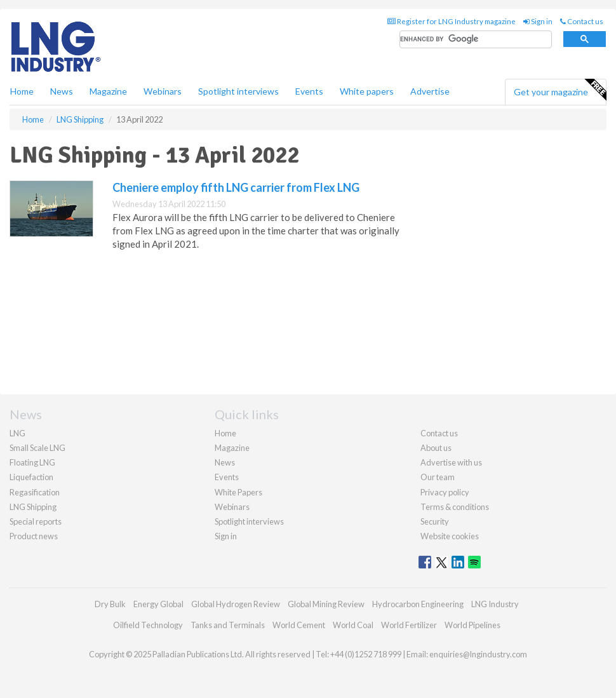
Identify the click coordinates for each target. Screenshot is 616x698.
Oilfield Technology (148, 625)
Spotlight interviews (238, 91)
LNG (17, 433)
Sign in (538, 21)
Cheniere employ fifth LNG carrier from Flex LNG (236, 187)
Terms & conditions (455, 507)
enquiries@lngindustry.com (478, 654)
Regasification (35, 492)
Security (435, 521)
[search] (476, 40)
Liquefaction (31, 477)
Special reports (36, 521)
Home (22, 91)
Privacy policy (445, 492)
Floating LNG (32, 462)
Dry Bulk (110, 604)
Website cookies (450, 536)
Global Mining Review (326, 604)
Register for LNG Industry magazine (452, 21)
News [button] (62, 91)
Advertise (430, 91)
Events (309, 91)
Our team (438, 477)
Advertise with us (451, 462)
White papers (367, 91)
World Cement (299, 625)
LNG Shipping (33, 507)
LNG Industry (495, 604)
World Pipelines (472, 625)
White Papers (238, 492)
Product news (34, 536)
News (225, 462)
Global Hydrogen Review (236, 604)
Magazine (108, 91)
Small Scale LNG (37, 448)
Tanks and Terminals (228, 625)
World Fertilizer (409, 625)
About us (436, 448)
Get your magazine (560, 90)
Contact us (582, 21)
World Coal (353, 625)
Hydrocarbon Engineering (418, 604)
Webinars (163, 91)
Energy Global (158, 604)
